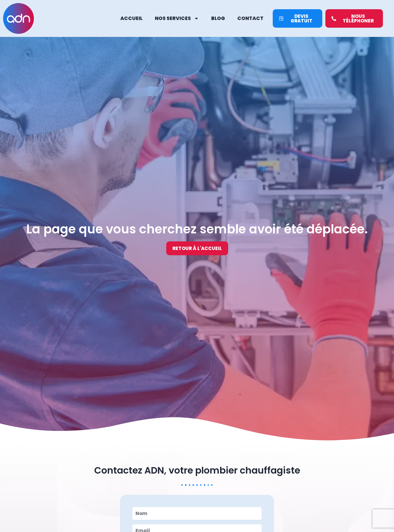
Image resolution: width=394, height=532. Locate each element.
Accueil (131, 18)
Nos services (177, 18)
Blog (218, 18)
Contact (250, 18)
